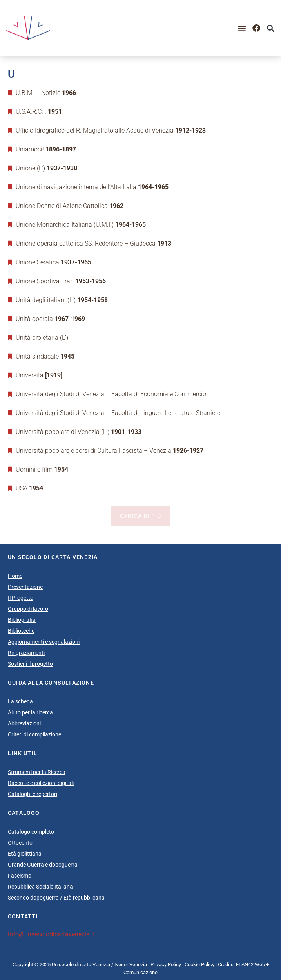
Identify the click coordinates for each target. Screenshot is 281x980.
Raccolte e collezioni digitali (41, 783)
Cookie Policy (199, 965)
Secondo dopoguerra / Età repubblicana (56, 898)
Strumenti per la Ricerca (37, 772)
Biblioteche (21, 631)
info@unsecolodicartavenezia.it (51, 934)
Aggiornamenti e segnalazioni (44, 642)
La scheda (20, 701)
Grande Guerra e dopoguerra (43, 865)
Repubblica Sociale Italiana (40, 887)
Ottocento (20, 843)
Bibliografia (22, 620)
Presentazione (25, 587)
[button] (242, 28)
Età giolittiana (25, 854)
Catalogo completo (31, 832)
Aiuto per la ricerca (30, 712)
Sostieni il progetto (30, 664)
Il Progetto (21, 598)
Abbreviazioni (24, 723)
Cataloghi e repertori (33, 794)
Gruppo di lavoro (28, 609)
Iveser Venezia (131, 965)
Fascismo (20, 876)
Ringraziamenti (26, 653)
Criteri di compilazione (34, 734)
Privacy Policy (166, 965)
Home (15, 576)
